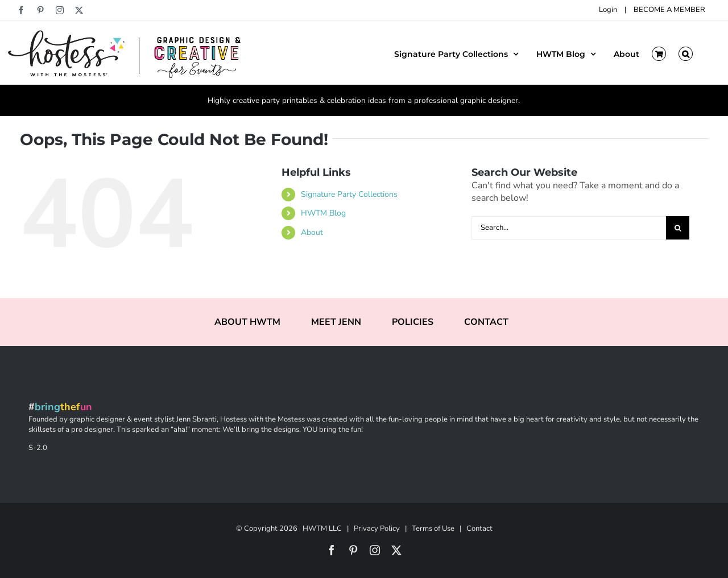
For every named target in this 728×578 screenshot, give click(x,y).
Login (608, 10)
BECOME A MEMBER (669, 10)
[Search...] (569, 228)
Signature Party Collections (349, 194)
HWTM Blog (323, 213)
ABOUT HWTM (247, 322)
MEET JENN (336, 322)
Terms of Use (433, 529)
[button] (686, 53)
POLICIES (413, 322)
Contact (479, 529)
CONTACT (486, 322)
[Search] (678, 228)
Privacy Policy (377, 529)
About (312, 232)
